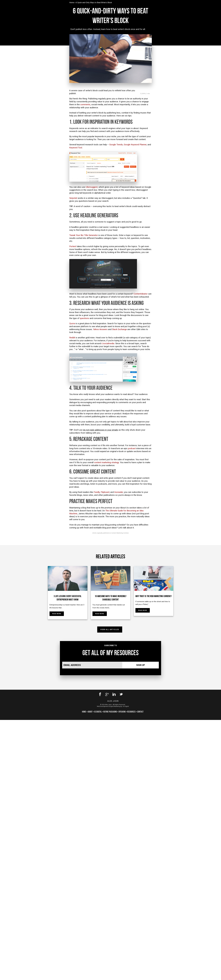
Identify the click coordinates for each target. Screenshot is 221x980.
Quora (72, 324)
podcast (132, 448)
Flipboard (105, 492)
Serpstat (73, 198)
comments (85, 105)
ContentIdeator (141, 294)
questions (84, 318)
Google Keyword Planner (135, 145)
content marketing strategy (106, 462)
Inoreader (119, 492)
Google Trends (116, 145)
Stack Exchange (119, 329)
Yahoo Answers (100, 329)
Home (72, 3)
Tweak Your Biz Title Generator (84, 235)
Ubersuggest (92, 187)
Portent (73, 246)
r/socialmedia (108, 343)
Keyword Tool (76, 148)
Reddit (72, 338)
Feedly (97, 492)
